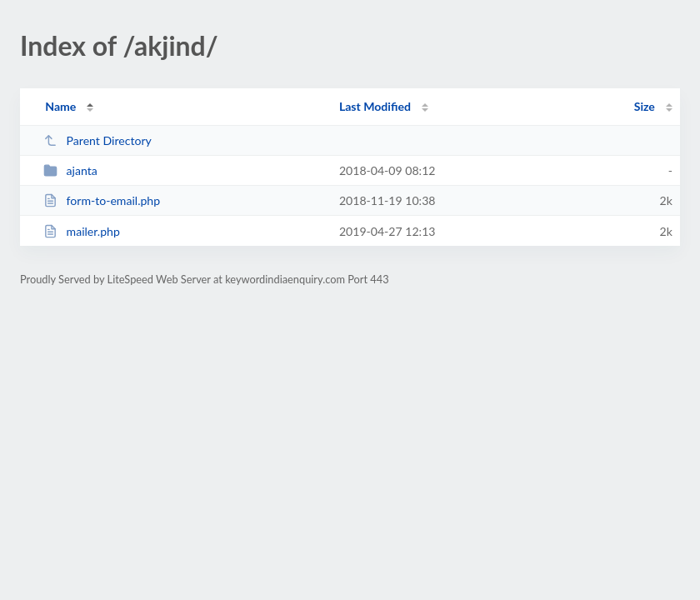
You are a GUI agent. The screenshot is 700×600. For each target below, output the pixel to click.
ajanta (70, 170)
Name (60, 106)
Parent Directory (97, 140)
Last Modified (375, 106)
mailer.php (82, 231)
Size (645, 106)
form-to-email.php (102, 200)
